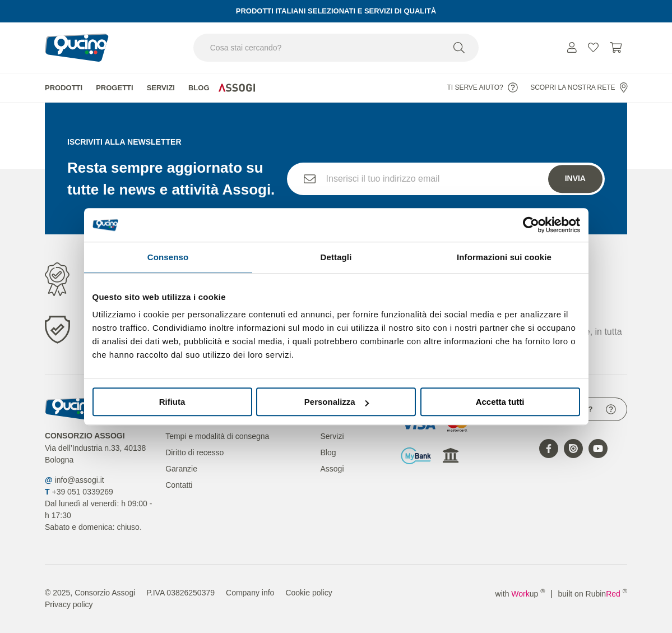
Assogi (332, 469)
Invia (575, 178)
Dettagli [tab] (336, 257)
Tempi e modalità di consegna (217, 436)
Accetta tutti (500, 402)
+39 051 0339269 (82, 492)
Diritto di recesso (194, 452)
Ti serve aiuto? (482, 87)
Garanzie (181, 469)
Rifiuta (172, 402)
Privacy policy (69, 604)
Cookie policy (309, 593)
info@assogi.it (80, 480)
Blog (199, 88)
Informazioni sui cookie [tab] (504, 257)
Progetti (114, 88)
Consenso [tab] (168, 257)
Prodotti (64, 88)
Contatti (179, 485)
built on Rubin (593, 594)
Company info (250, 593)
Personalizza (337, 402)
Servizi (161, 88)
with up (520, 594)
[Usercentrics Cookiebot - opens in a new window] (531, 225)
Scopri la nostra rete (579, 87)
